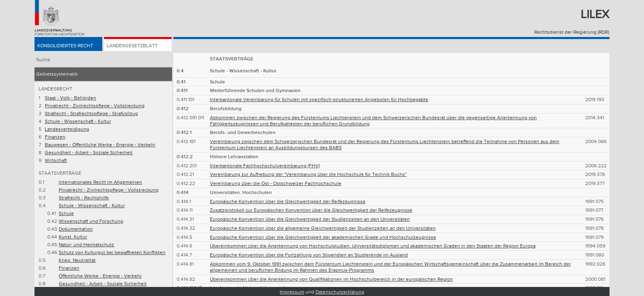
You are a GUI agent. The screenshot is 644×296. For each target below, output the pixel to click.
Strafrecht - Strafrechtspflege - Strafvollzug (91, 114)
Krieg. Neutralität (77, 260)
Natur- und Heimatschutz (86, 245)
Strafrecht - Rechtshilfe (84, 198)
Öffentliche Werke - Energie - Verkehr (100, 276)
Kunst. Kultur (73, 237)
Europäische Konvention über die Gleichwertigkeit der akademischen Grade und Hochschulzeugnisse (323, 237)
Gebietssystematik (57, 74)
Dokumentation (76, 229)
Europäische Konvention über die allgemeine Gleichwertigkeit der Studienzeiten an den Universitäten (323, 228)
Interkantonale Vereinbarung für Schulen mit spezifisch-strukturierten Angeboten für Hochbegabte (319, 100)
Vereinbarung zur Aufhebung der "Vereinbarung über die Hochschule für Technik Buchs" (308, 175)
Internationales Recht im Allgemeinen (100, 182)
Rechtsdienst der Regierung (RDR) (572, 32)
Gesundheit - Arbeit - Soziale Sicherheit (89, 153)
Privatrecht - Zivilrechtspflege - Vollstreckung (95, 106)
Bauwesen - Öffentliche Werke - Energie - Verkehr (100, 145)
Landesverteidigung (67, 129)
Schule (66, 214)
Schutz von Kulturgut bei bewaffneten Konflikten (112, 253)
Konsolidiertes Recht (65, 46)
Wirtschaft (56, 161)
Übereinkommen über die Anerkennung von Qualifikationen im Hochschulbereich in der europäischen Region (331, 279)
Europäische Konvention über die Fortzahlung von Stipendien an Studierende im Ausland (309, 255)
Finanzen (55, 137)
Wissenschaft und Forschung (91, 221)
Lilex (595, 15)
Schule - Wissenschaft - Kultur (78, 121)
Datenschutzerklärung (340, 292)
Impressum (292, 292)
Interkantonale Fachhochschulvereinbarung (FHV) (265, 166)
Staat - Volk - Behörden (70, 98)
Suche (43, 60)
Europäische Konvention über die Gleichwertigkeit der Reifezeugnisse (288, 202)
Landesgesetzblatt (132, 46)
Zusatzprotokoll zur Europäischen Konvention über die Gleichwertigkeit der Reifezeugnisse (311, 210)
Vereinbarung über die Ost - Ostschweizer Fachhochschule (276, 184)
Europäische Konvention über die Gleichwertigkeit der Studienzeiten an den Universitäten (310, 219)
